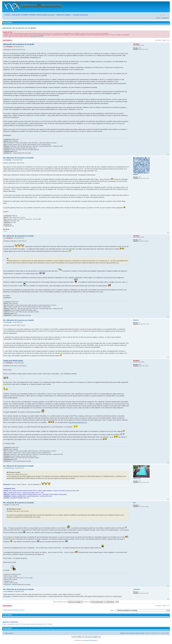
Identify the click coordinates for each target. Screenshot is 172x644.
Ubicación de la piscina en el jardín (19, 28)
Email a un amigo (164, 14)
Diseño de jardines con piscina (45, 15)
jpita (8, 505)
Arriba (168, 154)
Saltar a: (112, 610)
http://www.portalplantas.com (78, 422)
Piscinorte (9, 322)
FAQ (159, 18)
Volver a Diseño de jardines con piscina (14, 610)
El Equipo (123, 633)
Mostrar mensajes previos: (68, 602)
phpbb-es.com (97, 637)
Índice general (16, 15)
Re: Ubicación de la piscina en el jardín (19, 158)
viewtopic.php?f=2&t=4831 (36, 36)
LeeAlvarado (10, 591)
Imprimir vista (161, 14)
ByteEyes (9, 160)
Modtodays (7, 596)
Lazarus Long (10, 468)
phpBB (79, 636)
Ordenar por (94, 602)
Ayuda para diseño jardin (13, 361)
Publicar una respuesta (7, 40)
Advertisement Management (91, 640)
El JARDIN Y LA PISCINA (28, 15)
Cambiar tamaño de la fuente (167, 14)
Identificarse (165, 18)
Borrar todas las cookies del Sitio (135, 633)
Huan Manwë (88, 637)
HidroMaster (10, 47)
